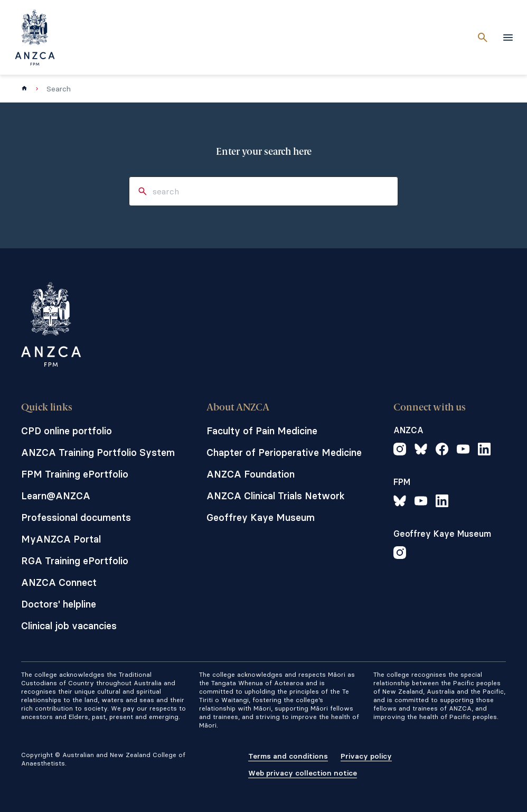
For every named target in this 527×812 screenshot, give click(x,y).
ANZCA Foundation (251, 474)
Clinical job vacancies (69, 626)
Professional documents (76, 517)
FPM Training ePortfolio (75, 474)
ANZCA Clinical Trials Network (276, 496)
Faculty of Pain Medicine (262, 431)
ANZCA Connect (59, 582)
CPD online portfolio (67, 431)
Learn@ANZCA (56, 496)
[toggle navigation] (508, 38)
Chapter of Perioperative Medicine (284, 452)
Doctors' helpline (59, 604)
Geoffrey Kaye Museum (261, 517)
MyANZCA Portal (61, 539)
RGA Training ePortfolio (75, 561)
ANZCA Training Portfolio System (98, 452)
